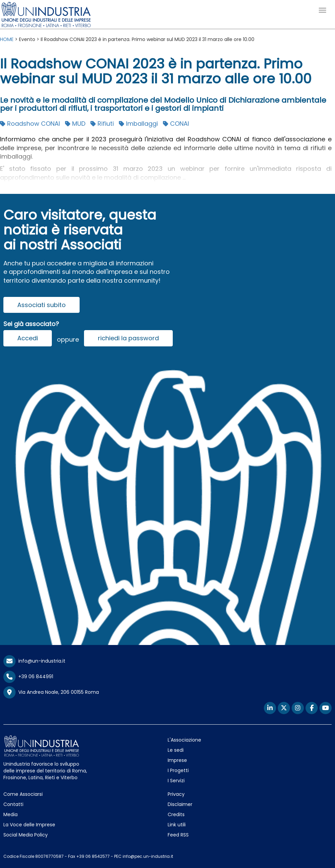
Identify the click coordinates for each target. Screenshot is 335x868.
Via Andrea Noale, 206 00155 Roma (51, 692)
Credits (176, 814)
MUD (75, 124)
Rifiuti (102, 124)
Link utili (177, 825)
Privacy (176, 794)
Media (11, 814)
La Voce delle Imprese (29, 825)
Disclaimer (180, 804)
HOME (7, 39)
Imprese (177, 760)
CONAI (176, 124)
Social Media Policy (26, 835)
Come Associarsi (23, 794)
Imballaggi (138, 124)
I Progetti (178, 770)
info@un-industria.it (34, 661)
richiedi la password (128, 338)
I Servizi (176, 781)
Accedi (28, 338)
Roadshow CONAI (30, 124)
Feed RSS (178, 835)
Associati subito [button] (41, 305)
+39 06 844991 (28, 677)
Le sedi (176, 750)
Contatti (13, 804)
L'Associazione (184, 740)
